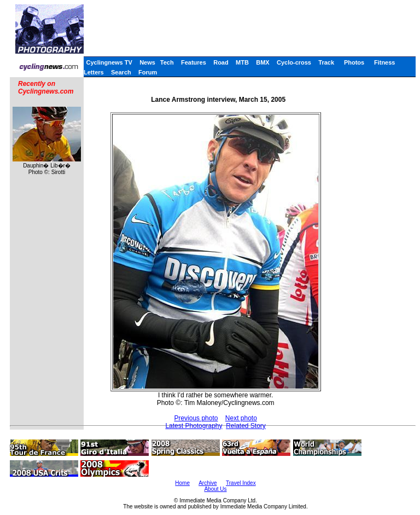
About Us (215, 489)
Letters (94, 72)
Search (121, 72)
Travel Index (241, 483)
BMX (262, 62)
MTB (242, 62)
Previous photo (196, 418)
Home (182, 483)
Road (221, 62)
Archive (208, 483)
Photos (354, 62)
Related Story (246, 426)
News (147, 62)
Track (326, 62)
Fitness (385, 62)
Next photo (241, 418)
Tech (167, 62)
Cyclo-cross (294, 62)
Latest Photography (194, 426)
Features (194, 62)
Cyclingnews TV (109, 62)
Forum (148, 72)
